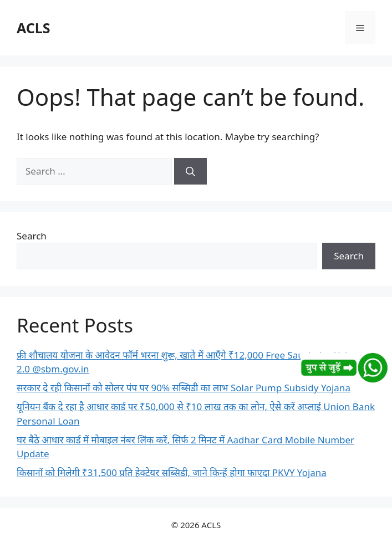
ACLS (34, 28)
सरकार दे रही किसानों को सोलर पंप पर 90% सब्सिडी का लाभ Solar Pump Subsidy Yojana (184, 388)
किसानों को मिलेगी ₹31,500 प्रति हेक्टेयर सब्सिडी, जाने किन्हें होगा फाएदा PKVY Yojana (172, 472)
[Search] (190, 171)
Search (32, 236)
